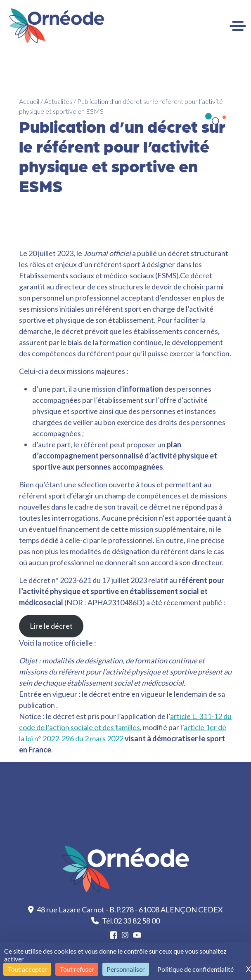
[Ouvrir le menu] (238, 26)
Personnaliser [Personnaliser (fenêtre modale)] (126, 969)
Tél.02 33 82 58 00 (125, 921)
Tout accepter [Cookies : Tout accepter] (27, 969)
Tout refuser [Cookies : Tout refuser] (77, 969)
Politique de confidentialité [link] (195, 969)
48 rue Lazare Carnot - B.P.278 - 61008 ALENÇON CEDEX (126, 909)
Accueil (29, 101)
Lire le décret (51, 626)
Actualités (58, 101)
